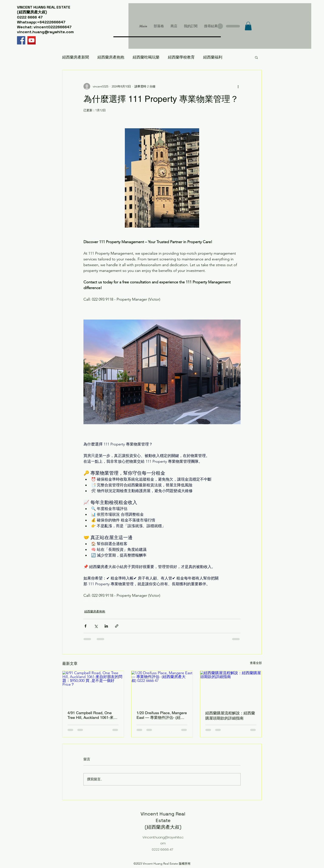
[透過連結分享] (117, 626)
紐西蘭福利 (213, 57)
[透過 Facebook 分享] (85, 626)
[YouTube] (32, 40)
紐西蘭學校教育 (181, 57)
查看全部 (256, 663)
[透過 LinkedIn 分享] (106, 626)
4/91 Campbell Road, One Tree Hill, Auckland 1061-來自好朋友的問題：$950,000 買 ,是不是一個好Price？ (92, 715)
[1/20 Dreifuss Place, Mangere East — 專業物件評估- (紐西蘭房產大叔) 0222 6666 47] (162, 688)
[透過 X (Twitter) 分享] (96, 626)
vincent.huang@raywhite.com (45, 32)
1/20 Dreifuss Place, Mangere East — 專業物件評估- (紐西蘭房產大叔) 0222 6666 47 (162, 715)
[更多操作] (238, 86)
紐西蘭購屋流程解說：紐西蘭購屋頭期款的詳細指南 (230, 716)
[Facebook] (21, 40)
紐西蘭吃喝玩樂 (146, 57)
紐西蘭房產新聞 (76, 57)
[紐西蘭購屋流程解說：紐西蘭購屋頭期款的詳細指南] (231, 688)
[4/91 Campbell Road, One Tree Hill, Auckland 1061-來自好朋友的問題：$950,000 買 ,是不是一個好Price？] (93, 688)
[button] (248, 26)
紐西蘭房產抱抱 (111, 57)
